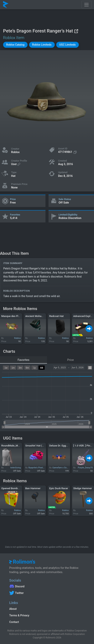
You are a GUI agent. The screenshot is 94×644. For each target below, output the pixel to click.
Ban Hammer (33, 488)
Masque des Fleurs (12, 316)
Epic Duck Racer (59, 488)
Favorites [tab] (23, 360)
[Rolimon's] (6, 5)
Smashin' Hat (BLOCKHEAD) (42, 446)
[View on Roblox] (76, 31)
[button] (15, 45)
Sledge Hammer (83, 488)
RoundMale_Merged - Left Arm (19, 446)
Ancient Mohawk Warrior (39, 316)
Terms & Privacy (19, 615)
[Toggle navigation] (86, 5)
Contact (14, 622)
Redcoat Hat (57, 316)
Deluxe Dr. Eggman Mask (64, 446)
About (13, 609)
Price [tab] (70, 360)
